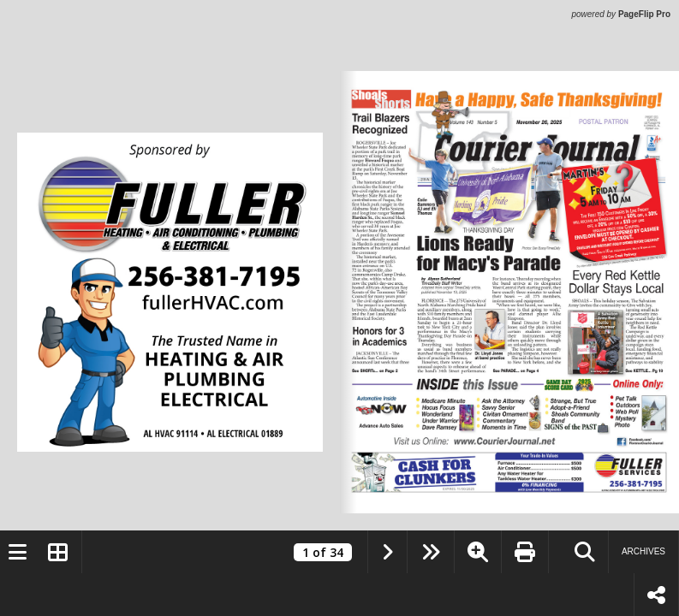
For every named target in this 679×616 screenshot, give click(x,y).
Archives (643, 551)
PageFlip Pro (644, 14)
